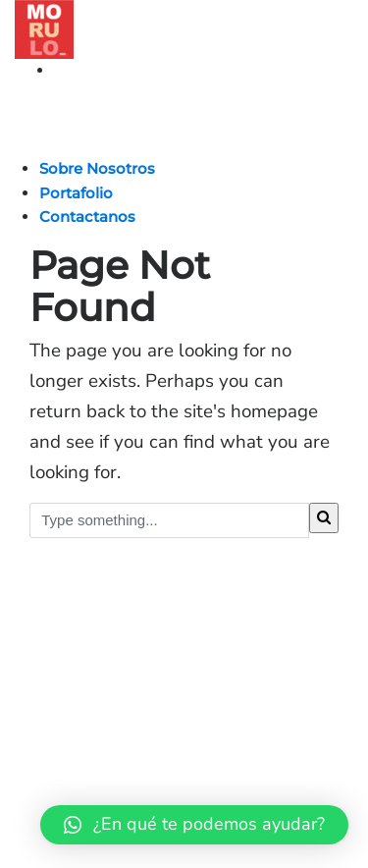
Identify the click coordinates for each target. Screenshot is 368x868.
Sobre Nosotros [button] (97, 168)
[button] (194, 825)
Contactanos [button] (87, 217)
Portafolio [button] (76, 193)
